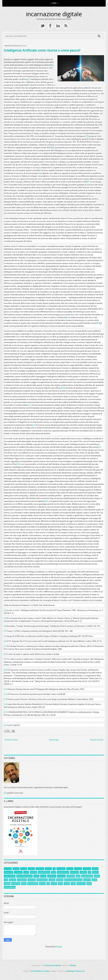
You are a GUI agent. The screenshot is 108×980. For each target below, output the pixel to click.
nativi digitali (33, 883)
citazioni (83, 872)
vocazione (61, 876)
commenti (87, 869)
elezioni (52, 880)
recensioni (18, 872)
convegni (78, 869)
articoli (23, 46)
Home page (54, 740)
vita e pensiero (10, 887)
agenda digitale (44, 872)
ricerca (54, 883)
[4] (88, 136)
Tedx (78, 876)
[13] (99, 447)
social (26, 872)
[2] (28, 79)
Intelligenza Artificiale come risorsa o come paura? (42, 50)
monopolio (16, 883)
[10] (63, 388)
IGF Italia (71, 876)
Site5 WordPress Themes (40, 971)
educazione (8, 872)
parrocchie (74, 872)
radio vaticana (10, 876)
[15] (46, 501)
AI (54, 869)
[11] (29, 405)
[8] (67, 317)
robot (61, 883)
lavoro (36, 876)
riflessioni (40, 869)
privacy (42, 883)
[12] (33, 425)
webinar (31, 869)
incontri (16, 869)
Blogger (59, 947)
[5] (53, 148)
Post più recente (11, 740)
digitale (95, 869)
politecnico (52, 876)
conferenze (61, 869)
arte (6, 880)
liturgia (7, 883)
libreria (95, 872)
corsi (53, 872)
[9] (97, 323)
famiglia (60, 880)
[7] (88, 182)
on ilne (43, 876)
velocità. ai (81, 883)
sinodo (67, 883)
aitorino (70, 869)
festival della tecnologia (73, 880)
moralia (48, 869)
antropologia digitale (24, 876)
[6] (39, 170)
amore (97, 876)
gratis (94, 880)
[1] (53, 65)
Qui (5, 725)
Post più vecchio (97, 740)
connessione (22, 880)
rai (48, 883)
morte (24, 883)
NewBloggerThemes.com (76, 971)
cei (90, 872)
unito (73, 883)
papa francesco (63, 872)
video (89, 883)
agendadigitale (87, 876)
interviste (8, 869)
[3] (28, 85)
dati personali (42, 880)
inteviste (33, 872)
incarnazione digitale (54, 14)
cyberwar (32, 880)
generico (87, 880)
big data (12, 880)
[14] (18, 464)
